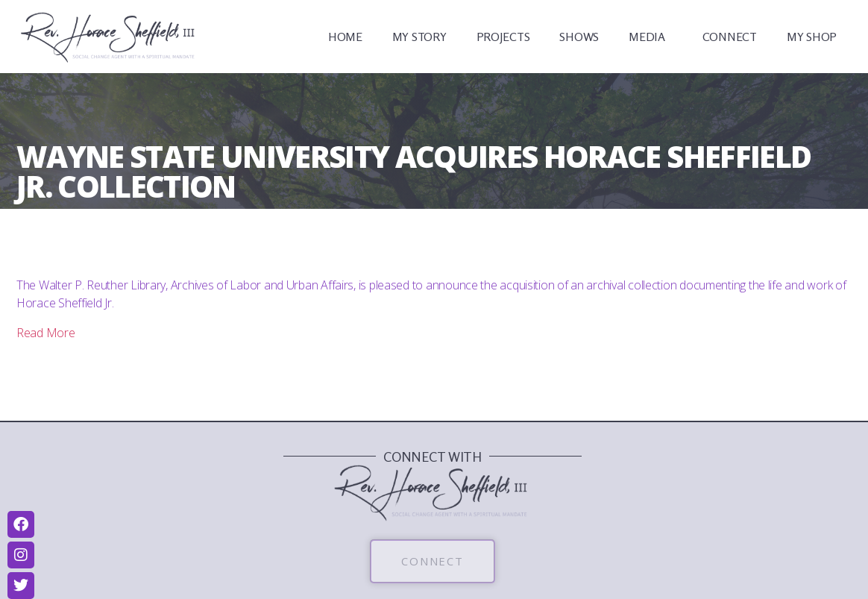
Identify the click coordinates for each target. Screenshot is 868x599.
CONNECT (730, 37)
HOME (345, 37)
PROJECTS (503, 37)
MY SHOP (812, 37)
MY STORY (419, 37)
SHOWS (579, 37)
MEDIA (651, 37)
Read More (46, 333)
